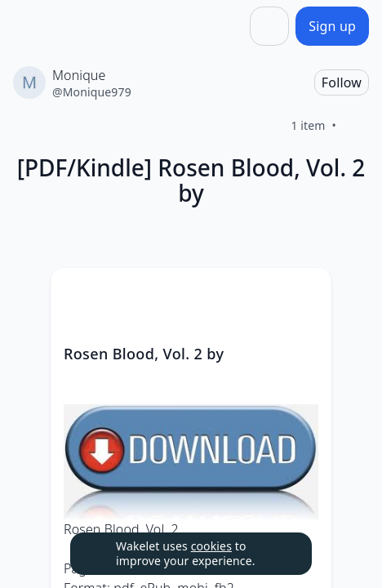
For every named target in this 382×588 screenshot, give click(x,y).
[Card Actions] (305, 294)
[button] (305, 295)
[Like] (356, 126)
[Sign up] (332, 26)
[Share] (269, 26)
